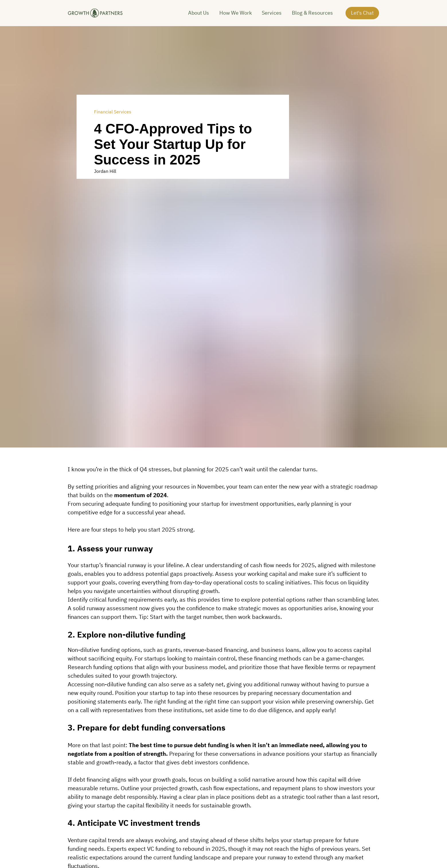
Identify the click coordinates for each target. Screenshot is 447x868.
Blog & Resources (312, 16)
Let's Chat (362, 15)
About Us (199, 16)
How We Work (236, 16)
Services (272, 16)
